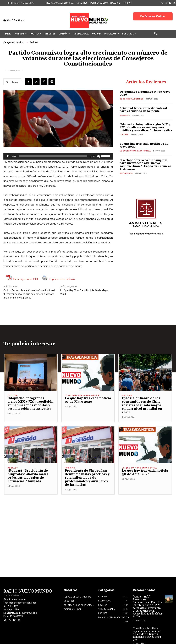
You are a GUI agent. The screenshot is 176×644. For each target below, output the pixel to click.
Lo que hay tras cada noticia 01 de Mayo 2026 (144, 145)
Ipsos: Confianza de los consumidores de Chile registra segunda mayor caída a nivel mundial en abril (145, 404)
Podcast (34, 42)
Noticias (21, 42)
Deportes (125, 115)
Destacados (126, 173)
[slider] (53, 156)
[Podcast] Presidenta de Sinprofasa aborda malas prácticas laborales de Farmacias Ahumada (27, 473)
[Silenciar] (99, 156)
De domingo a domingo (132, 99)
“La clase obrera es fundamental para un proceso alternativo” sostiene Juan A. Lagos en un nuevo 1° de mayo (145, 165)
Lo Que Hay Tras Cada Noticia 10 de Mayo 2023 (84, 292)
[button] (156, 34)
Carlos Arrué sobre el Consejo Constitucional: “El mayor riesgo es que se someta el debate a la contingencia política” (29, 294)
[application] (58, 156)
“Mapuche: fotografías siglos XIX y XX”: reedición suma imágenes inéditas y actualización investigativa (146, 127)
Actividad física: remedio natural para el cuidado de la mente (143, 110)
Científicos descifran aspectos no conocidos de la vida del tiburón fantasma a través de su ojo (147, 624)
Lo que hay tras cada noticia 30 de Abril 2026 (143, 469)
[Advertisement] (88, 516)
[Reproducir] (8, 156)
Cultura (124, 135)
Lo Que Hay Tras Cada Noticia (135, 151)
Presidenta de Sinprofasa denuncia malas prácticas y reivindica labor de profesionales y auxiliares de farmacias (87, 475)
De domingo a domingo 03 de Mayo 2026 (145, 93)
